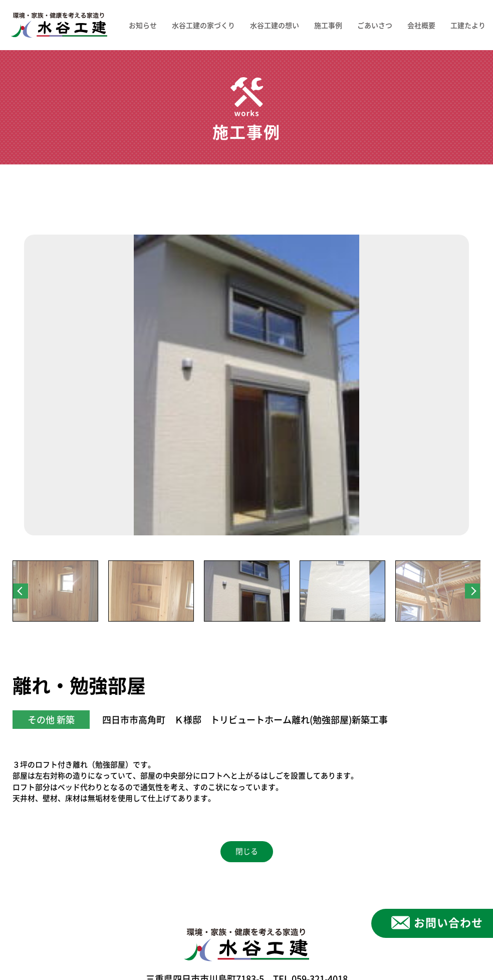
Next (472, 591)
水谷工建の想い (275, 25)
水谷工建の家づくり (203, 25)
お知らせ (143, 25)
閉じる (247, 851)
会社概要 (421, 25)
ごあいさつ (375, 25)
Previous (21, 591)
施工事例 (328, 25)
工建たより (468, 25)
